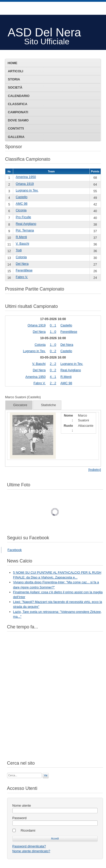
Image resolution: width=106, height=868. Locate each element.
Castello (22, 197)
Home (12, 63)
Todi (19, 250)
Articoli (15, 71)
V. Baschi (22, 244)
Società (15, 87)
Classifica (18, 104)
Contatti (16, 128)
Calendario (19, 96)
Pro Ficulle (23, 217)
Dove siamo (18, 120)
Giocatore (20, 405)
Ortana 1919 (25, 184)
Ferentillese (24, 270)
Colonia (21, 257)
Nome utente (22, 805)
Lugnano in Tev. (27, 190)
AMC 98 (22, 204)
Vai (46, 775)
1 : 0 (53, 332)
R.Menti (21, 237)
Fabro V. (22, 277)
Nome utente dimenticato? (31, 851)
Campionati (18, 112)
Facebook (15, 550)
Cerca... (7, 772)
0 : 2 (53, 351)
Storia (14, 79)
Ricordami (28, 830)
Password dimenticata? (29, 846)
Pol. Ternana (25, 230)
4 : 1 (53, 377)
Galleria (16, 137)
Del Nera (22, 264)
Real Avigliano (26, 224)
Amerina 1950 (26, 177)
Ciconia (21, 210)
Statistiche (48, 405)
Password (20, 818)
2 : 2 (53, 364)
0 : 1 (53, 325)
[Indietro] (95, 470)
